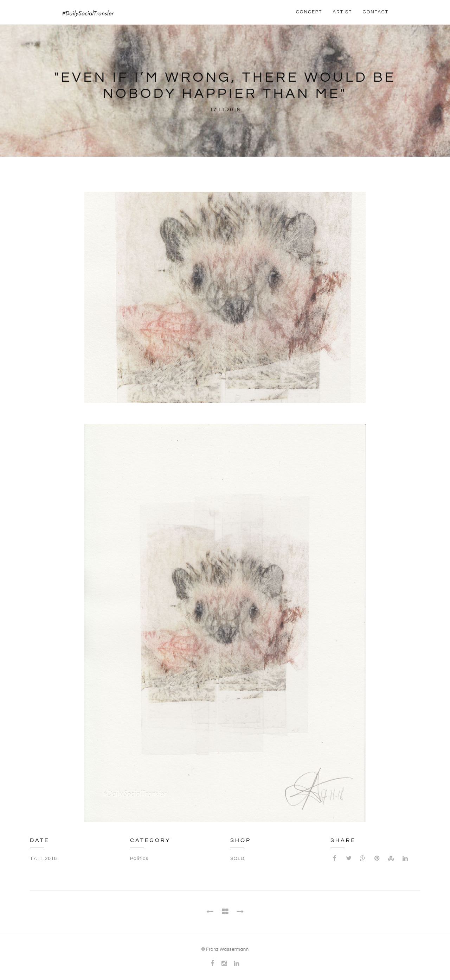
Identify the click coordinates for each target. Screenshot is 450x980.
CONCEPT (309, 12)
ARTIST (342, 12)
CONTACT (375, 12)
